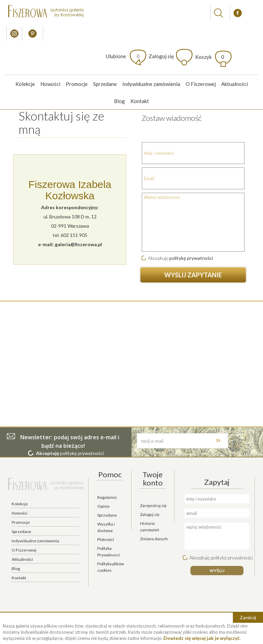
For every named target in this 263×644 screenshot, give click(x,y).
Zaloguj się (161, 56)
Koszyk (210, 57)
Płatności (106, 539)
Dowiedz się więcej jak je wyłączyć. (202, 638)
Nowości (50, 84)
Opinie (103, 506)
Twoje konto (153, 478)
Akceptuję (158, 258)
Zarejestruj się (153, 506)
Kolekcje (25, 84)
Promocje (77, 84)
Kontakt (140, 101)
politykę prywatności (191, 258)
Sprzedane (105, 84)
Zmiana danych (154, 539)
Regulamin (107, 497)
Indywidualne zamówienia (151, 84)
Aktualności (235, 84)
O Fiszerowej (201, 84)
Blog (120, 101)
